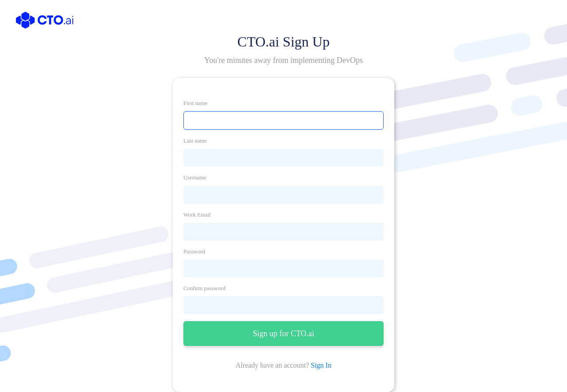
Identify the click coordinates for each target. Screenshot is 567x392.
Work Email (197, 215)
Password (194, 252)
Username (195, 178)
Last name (195, 141)
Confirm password (204, 288)
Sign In (321, 365)
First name (195, 103)
